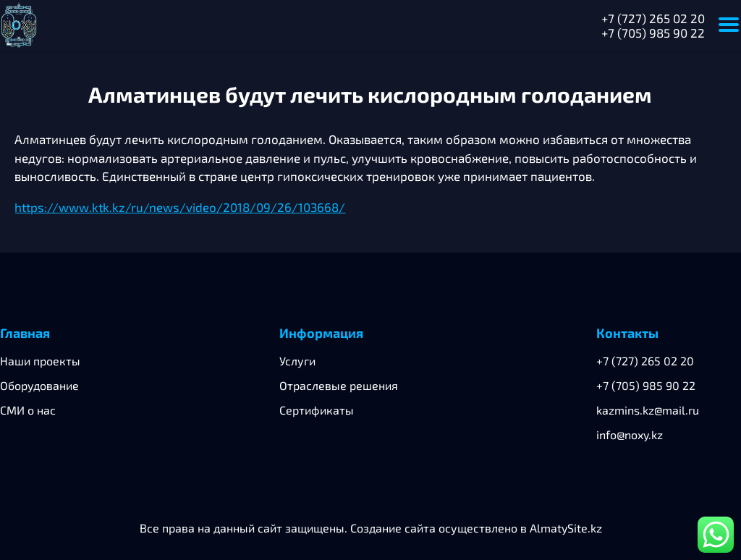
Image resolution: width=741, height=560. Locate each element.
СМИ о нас (28, 410)
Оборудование (39, 385)
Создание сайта (393, 528)
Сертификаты (317, 410)
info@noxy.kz (630, 434)
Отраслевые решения (339, 385)
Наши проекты (40, 361)
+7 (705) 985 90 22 (653, 33)
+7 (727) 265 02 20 (653, 18)
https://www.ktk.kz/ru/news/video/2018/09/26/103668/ (180, 207)
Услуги (297, 361)
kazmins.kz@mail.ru (648, 410)
